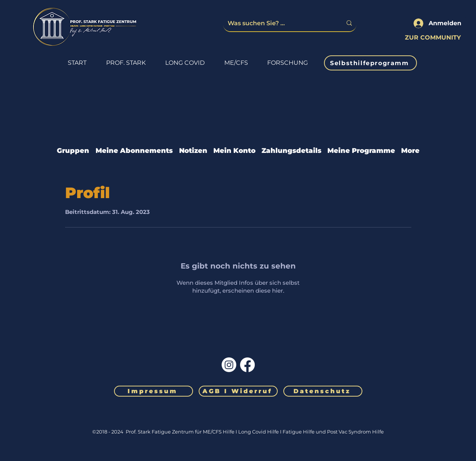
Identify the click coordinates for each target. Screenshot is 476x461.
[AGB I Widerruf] (238, 391)
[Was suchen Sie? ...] (279, 23)
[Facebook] (247, 365)
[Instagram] (229, 365)
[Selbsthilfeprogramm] (370, 63)
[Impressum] (154, 391)
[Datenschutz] (323, 391)
